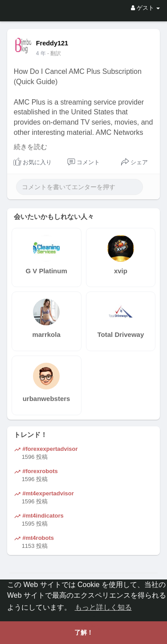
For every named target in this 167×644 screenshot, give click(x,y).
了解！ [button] (84, 632)
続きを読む (31, 147)
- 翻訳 (54, 53)
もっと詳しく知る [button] (103, 607)
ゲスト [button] (145, 8)
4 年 (41, 53)
